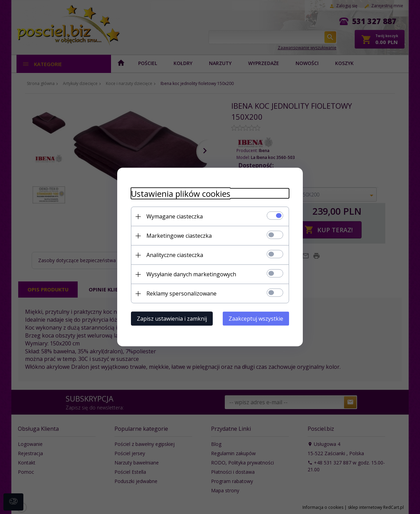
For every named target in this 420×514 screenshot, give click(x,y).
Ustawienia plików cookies (181, 194)
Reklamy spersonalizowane (181, 293)
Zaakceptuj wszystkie (256, 319)
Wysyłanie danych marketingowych (191, 274)
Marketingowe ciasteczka (179, 236)
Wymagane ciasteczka (175, 216)
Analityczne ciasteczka (175, 255)
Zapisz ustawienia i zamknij (172, 319)
